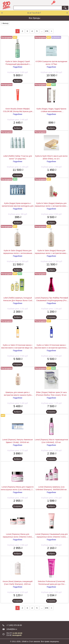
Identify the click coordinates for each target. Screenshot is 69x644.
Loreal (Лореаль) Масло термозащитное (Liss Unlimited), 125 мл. (51, 441)
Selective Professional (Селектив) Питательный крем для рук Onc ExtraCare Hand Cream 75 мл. (51, 583)
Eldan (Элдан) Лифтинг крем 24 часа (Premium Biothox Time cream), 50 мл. (51, 394)
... (42, 31)
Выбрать (18, 81)
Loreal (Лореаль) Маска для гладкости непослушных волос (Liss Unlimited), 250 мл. (18, 488)
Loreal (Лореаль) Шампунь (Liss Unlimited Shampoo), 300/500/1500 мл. (51, 488)
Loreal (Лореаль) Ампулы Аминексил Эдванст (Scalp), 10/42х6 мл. (18, 441)
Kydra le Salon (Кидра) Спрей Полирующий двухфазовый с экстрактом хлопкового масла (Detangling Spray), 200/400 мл (18, 63)
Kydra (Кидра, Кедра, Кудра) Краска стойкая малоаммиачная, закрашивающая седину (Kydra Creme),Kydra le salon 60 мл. (51, 110)
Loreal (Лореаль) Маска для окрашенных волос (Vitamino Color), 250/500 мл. (18, 536)
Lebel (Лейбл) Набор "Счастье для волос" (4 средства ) (18, 157)
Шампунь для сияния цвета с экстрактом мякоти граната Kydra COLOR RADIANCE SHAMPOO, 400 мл (18, 394)
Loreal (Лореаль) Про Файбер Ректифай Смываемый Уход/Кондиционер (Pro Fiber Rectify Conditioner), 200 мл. (51, 299)
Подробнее (18, 67)
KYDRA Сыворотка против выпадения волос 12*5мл (51, 63)
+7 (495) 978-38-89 (14, 625)
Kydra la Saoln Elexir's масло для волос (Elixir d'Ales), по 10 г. (51, 157)
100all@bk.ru (12, 629)
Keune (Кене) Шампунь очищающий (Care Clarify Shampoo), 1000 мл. (18, 583)
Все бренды (34, 18)
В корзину (51, 81)
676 (47, 31)
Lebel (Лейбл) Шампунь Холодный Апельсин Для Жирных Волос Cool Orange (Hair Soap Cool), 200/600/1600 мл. (18, 299)
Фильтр (5, 23)
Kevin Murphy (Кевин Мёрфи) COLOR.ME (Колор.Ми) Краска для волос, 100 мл (18, 110)
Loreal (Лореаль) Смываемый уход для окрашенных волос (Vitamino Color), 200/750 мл (51, 536)
